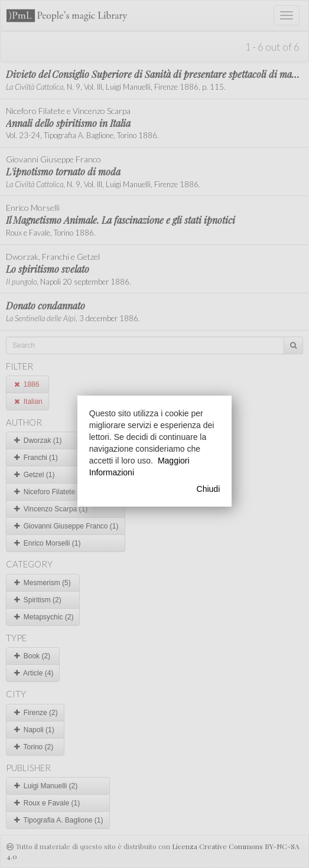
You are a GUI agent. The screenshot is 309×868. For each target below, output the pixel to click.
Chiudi (209, 489)
